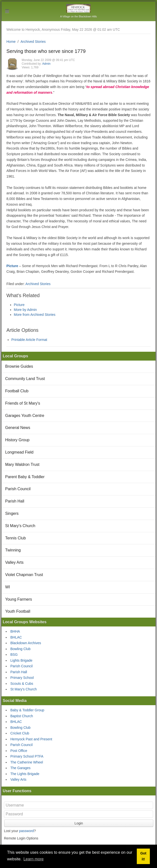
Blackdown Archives (26, 643)
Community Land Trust (25, 379)
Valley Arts (14, 562)
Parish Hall (15, 501)
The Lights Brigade (25, 774)
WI (8, 587)
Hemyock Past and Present (31, 739)
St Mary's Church (20, 526)
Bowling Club (20, 649)
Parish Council (18, 489)
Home (11, 42)
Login (79, 823)
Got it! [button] (143, 856)
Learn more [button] (34, 859)
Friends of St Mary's (23, 403)
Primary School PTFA (27, 756)
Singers (12, 513)
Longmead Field (19, 452)
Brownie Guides (19, 366)
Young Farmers (19, 599)
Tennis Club (16, 538)
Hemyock (78, 8)
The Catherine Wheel (27, 762)
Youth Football (18, 611)
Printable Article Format (29, 340)
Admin (46, 64)
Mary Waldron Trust (22, 464)
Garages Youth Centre (25, 416)
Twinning (13, 550)
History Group (17, 440)
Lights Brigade (21, 660)
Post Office (19, 751)
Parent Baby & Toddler (25, 477)
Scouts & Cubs (22, 684)
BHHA (15, 631)
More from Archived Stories (35, 315)
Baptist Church (22, 716)
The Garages (20, 768)
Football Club (17, 391)
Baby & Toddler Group (27, 710)
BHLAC (16, 637)
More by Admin (25, 310)
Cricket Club (20, 733)
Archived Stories (33, 42)
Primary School (22, 678)
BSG (14, 655)
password (26, 831)
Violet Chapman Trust (24, 575)
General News (18, 428)
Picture (12, 266)
